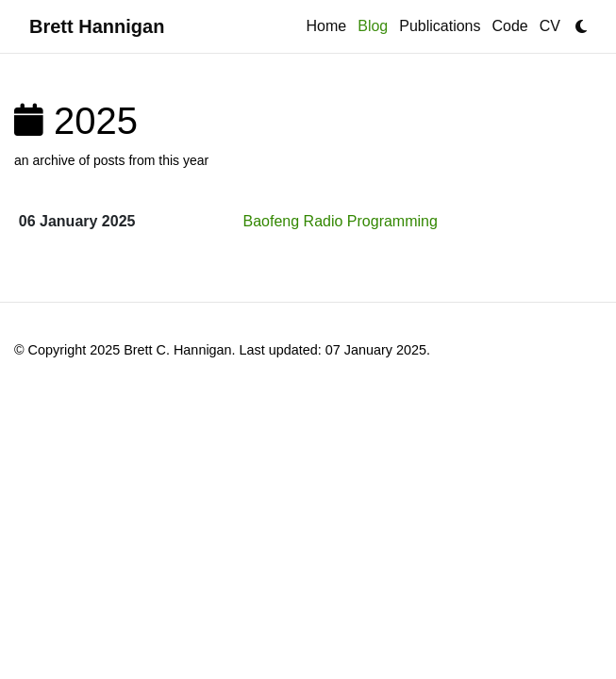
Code (510, 26)
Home (327, 26)
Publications (440, 26)
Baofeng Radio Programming (341, 221)
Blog (375, 24)
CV (550, 26)
